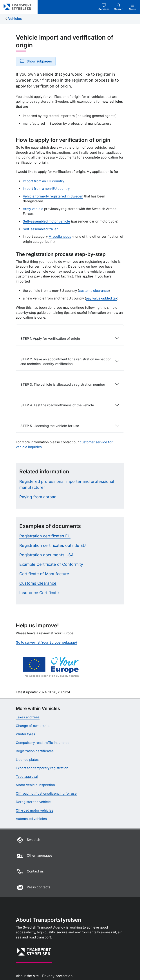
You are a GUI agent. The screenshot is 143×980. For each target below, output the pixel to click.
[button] (104, 7)
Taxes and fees (28, 717)
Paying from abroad (38, 497)
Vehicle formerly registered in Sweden (53, 196)
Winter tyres (25, 734)
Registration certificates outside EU (52, 545)
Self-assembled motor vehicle (46, 221)
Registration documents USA (46, 555)
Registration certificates (35, 751)
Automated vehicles (31, 819)
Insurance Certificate (39, 593)
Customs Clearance (38, 583)
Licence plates (27, 760)
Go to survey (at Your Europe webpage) (46, 642)
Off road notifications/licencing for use (46, 793)
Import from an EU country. (44, 181)
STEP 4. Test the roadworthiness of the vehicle (57, 405)
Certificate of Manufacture (44, 574)
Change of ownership (33, 726)
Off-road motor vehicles (35, 810)
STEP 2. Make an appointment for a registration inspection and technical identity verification (66, 361)
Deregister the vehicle (33, 802)
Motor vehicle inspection (35, 785)
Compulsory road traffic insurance (43, 743)
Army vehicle (33, 209)
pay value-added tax (102, 298)
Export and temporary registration (42, 768)
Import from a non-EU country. (47, 189)
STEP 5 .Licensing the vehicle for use (50, 426)
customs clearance (94, 291)
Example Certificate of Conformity (51, 564)
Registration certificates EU (45, 536)
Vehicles (15, 19)
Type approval (27, 777)
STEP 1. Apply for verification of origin (50, 339)
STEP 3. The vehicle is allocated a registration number (63, 384)
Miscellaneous (60, 236)
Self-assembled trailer (40, 229)
